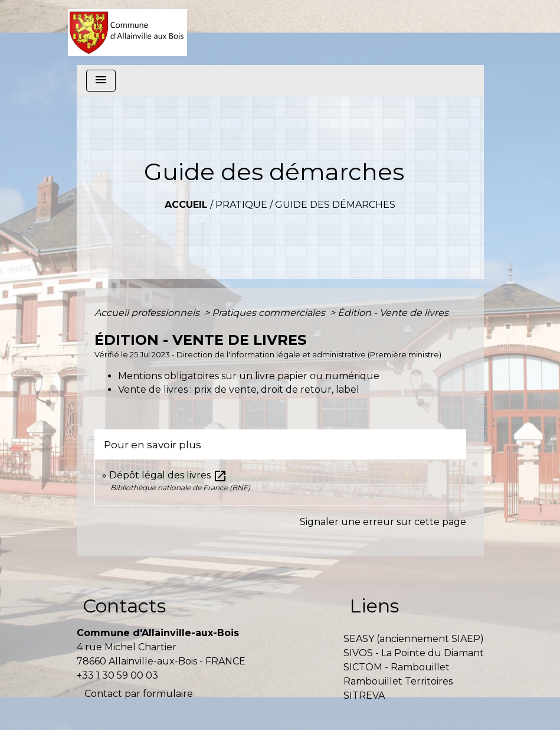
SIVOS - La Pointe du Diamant (414, 653)
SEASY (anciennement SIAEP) (414, 639)
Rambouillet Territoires (398, 681)
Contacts (124, 606)
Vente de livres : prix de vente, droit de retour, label (239, 390)
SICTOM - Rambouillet (397, 667)
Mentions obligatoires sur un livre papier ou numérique (249, 376)
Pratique (241, 205)
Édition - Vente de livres (393, 313)
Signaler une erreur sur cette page (383, 522)
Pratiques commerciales (270, 313)
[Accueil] (128, 32)
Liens (374, 606)
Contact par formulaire (139, 694)
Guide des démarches (335, 205)
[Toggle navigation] (101, 81)
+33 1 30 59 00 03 (117, 675)
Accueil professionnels (148, 313)
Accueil (186, 205)
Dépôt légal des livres (168, 475)
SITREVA (364, 695)
